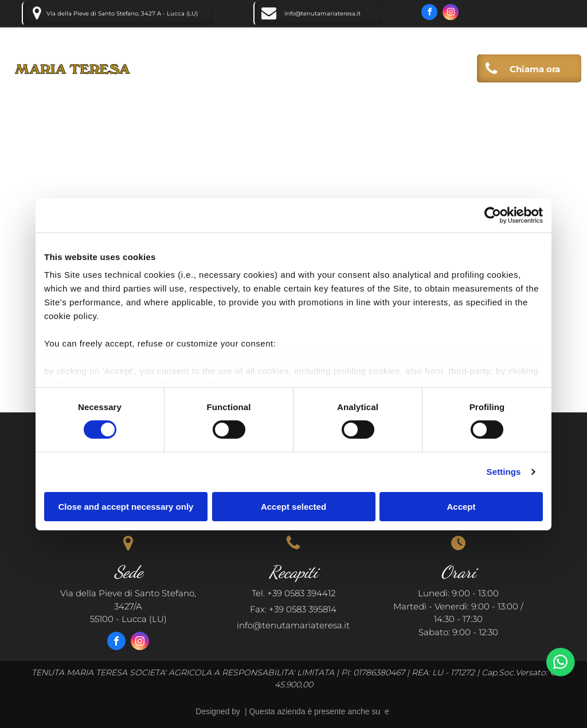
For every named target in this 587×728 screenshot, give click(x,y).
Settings (504, 472)
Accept (461, 507)
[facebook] (429, 13)
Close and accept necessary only (126, 507)
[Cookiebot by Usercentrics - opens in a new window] (493, 215)
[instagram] (451, 13)
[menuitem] (240, 71)
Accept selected (293, 507)
